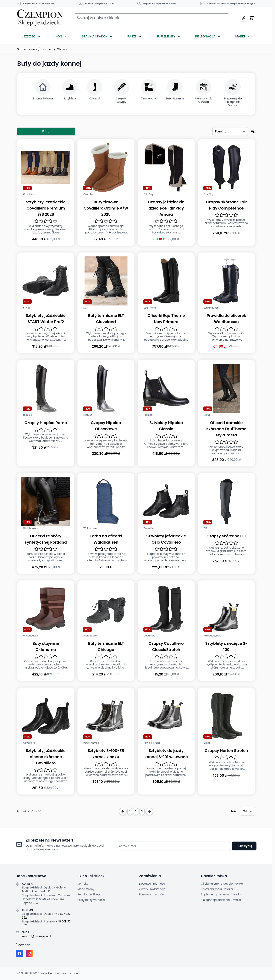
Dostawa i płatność (152, 884)
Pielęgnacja (205, 36)
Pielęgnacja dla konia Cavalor (221, 900)
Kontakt (82, 884)
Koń (59, 36)
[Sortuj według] (230, 132)
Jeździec (29, 36)
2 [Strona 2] (136, 811)
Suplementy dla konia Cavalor (221, 894)
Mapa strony (86, 889)
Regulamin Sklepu (89, 894)
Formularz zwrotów (152, 894)
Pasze (132, 36)
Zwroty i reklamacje (152, 889)
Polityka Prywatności (91, 900)
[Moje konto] (244, 18)
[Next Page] (149, 811)
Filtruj (46, 131)
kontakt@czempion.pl (36, 936)
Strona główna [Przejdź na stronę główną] (27, 49)
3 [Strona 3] (142, 811)
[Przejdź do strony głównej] (40, 18)
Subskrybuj (244, 846)
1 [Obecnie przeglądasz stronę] (130, 811)
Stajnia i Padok (95, 36)
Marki (240, 36)
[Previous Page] (123, 811)
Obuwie (62, 49)
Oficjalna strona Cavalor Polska (222, 884)
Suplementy (166, 36)
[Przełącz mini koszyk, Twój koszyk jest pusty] (252, 18)
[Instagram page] (30, 954)
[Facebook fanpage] (19, 954)
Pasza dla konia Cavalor (217, 889)
